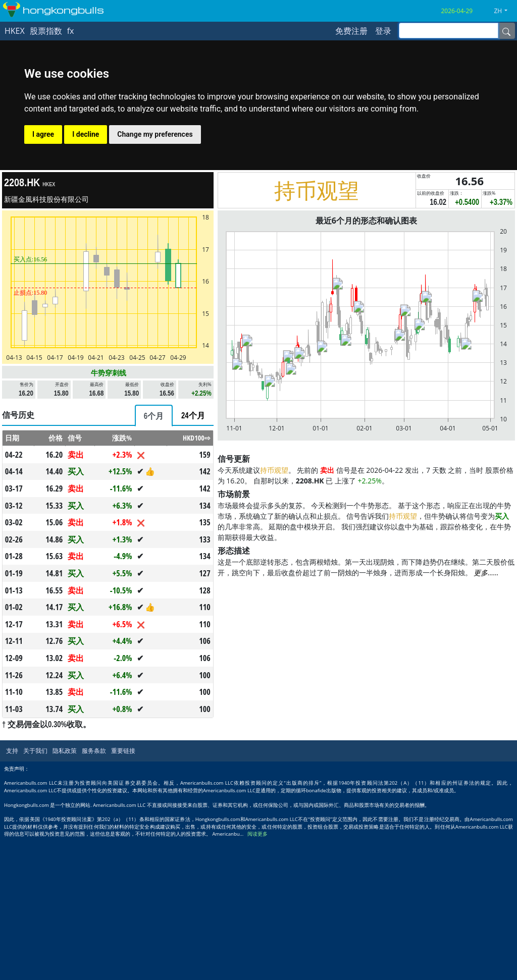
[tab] (154, 416)
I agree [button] (43, 134)
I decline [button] (86, 134)
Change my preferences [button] (155, 134)
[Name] (506, 31)
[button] (504, 11)
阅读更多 (257, 834)
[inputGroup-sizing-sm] (449, 31)
